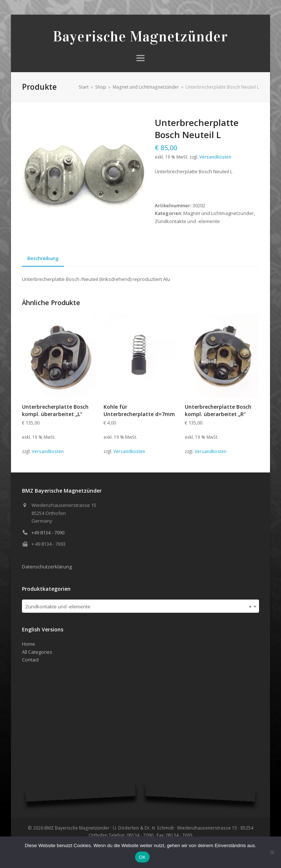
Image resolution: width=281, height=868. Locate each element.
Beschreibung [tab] (43, 258)
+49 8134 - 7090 (48, 533)
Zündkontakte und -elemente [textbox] (138, 607)
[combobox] (140, 606)
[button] (140, 58)
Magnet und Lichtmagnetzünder (219, 213)
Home (29, 644)
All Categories (37, 652)
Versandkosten (215, 157)
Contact (30, 660)
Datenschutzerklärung (47, 567)
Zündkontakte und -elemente (187, 221)
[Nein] (272, 852)
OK (142, 857)
